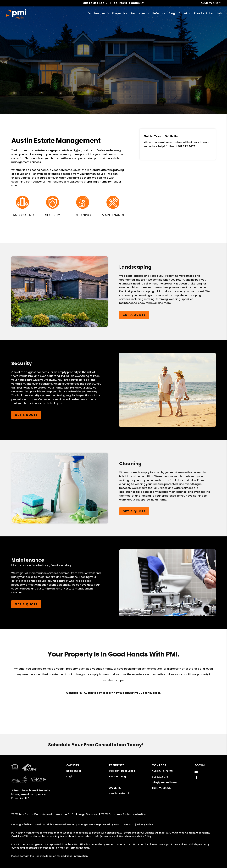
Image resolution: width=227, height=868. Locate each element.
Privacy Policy (145, 824)
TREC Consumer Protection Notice (124, 814)
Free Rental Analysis (208, 13)
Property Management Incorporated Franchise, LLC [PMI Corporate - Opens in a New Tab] (31, 794)
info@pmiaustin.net (165, 782)
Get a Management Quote (114, 80)
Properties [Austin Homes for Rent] (120, 13)
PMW (117, 824)
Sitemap (128, 824)
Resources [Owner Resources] (138, 13)
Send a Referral (119, 793)
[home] (16, 14)
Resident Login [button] (119, 776)
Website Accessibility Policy (135, 836)
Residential (74, 771)
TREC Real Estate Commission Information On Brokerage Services (54, 814)
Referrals (159, 13)
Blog (172, 13)
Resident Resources (122, 771)
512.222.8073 (213, 3)
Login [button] (70, 776)
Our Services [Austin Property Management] (97, 13)
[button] (196, 772)
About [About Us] (183, 13)
